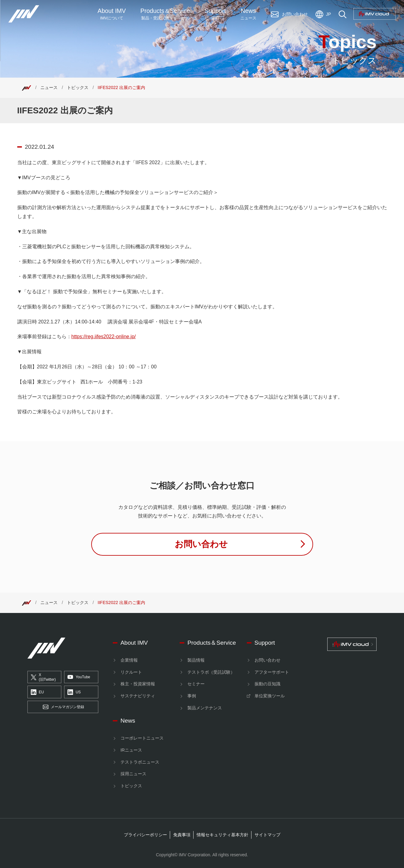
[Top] (27, 87)
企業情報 (129, 660)
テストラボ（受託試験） (211, 672)
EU (37, 692)
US (74, 692)
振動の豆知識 (267, 684)
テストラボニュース (140, 762)
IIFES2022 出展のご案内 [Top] (121, 87)
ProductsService (165, 14)
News (248, 14)
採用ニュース (133, 774)
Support (215, 14)
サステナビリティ (138, 696)
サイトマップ (267, 835)
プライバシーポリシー (145, 835)
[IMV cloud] (352, 644)
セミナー (196, 684)
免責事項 (182, 835)
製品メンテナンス (205, 708)
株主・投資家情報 (138, 684)
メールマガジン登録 (63, 707)
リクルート (131, 672)
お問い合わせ (267, 660)
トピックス (78, 87)
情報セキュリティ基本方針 (222, 835)
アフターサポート (272, 672)
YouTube (79, 677)
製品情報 (196, 660)
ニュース (49, 87)
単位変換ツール (270, 696)
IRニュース (131, 750)
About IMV (112, 14)
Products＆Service (212, 643)
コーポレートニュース (142, 738)
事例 (192, 696)
